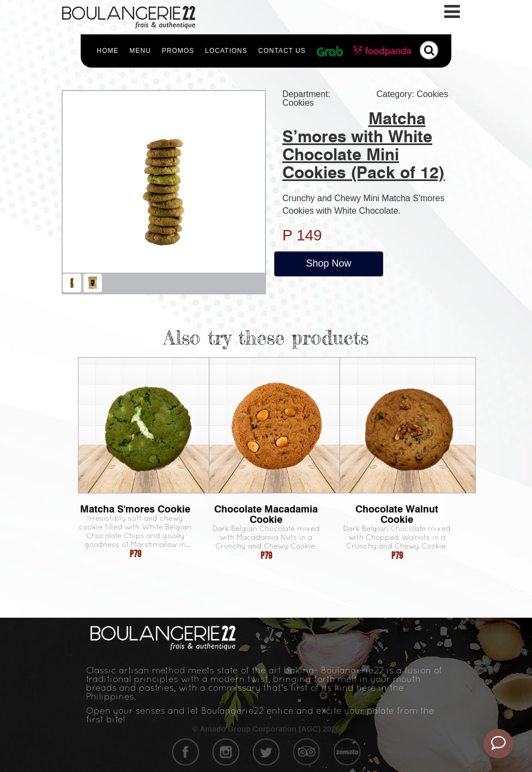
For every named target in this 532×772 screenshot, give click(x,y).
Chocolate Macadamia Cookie (266, 514)
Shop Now (328, 263)
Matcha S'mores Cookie (135, 509)
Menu (140, 51)
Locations (226, 51)
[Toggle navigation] (453, 12)
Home (108, 51)
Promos (178, 51)
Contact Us (282, 51)
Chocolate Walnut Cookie (397, 514)
